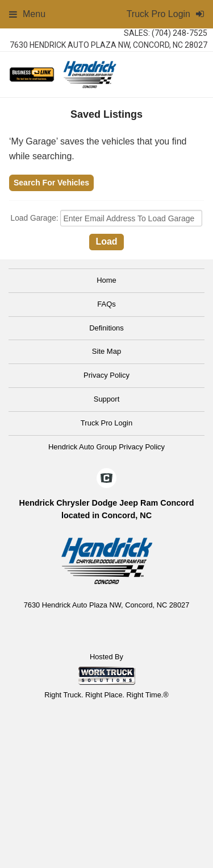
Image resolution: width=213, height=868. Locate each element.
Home (106, 280)
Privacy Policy (106, 375)
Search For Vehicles (51, 183)
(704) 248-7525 (179, 33)
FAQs (106, 304)
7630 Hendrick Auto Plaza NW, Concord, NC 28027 (108, 45)
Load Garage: (36, 219)
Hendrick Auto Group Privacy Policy (106, 447)
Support (107, 399)
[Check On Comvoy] (106, 480)
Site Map (106, 351)
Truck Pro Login (106, 423)
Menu (27, 14)
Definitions (106, 328)
